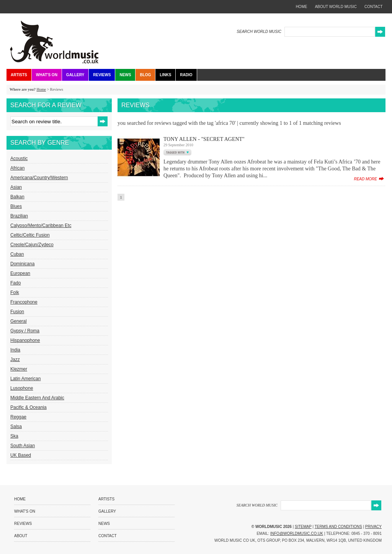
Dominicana (22, 264)
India (15, 350)
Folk (15, 293)
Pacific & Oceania (29, 407)
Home (41, 89)
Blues (16, 206)
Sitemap (303, 527)
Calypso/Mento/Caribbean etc (41, 226)
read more (365, 179)
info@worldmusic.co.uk (297, 534)
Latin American (25, 379)
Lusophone (22, 388)
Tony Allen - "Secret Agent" (204, 139)
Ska (14, 436)
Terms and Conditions (338, 527)
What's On (47, 75)
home (302, 7)
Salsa (16, 427)
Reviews (102, 75)
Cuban (17, 254)
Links (165, 75)
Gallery (75, 75)
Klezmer (19, 369)
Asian (16, 187)
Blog (145, 75)
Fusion (17, 312)
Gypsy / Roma (25, 331)
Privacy (373, 527)
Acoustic (19, 159)
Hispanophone (25, 340)
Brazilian (19, 216)
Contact (108, 536)
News (125, 75)
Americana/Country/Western (39, 178)
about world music (336, 7)
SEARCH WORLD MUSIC (259, 32)
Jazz (15, 360)
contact (374, 7)
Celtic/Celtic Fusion (30, 235)
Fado (16, 283)
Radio (186, 75)
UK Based (21, 455)
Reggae (18, 417)
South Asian (23, 446)
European (20, 273)
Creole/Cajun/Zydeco (32, 245)
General (19, 321)
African (17, 168)
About (21, 536)
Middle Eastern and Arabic (37, 398)
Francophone (24, 302)
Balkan (17, 197)
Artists (19, 75)
